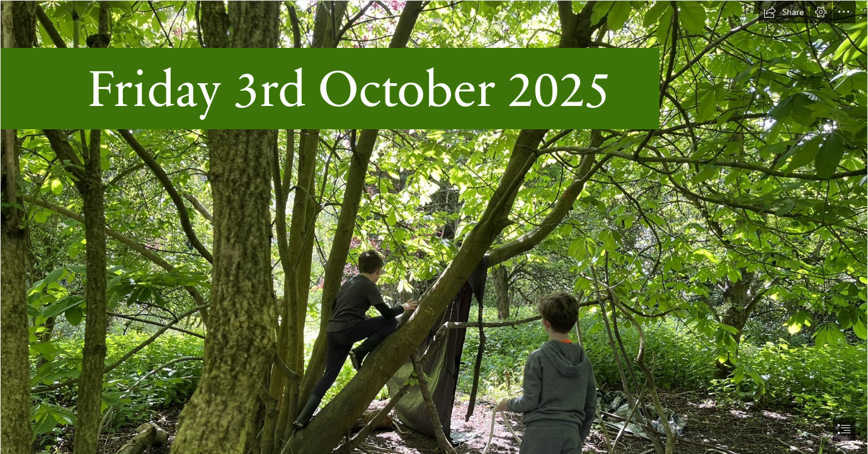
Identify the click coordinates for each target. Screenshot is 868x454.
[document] (434, 227)
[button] (784, 12)
